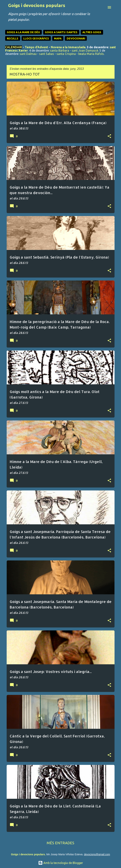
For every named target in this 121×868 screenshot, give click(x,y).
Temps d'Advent (36, 47)
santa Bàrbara (60, 50)
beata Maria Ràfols (91, 54)
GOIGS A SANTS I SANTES (61, 32)
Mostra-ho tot (25, 74)
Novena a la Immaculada (68, 47)
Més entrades (61, 843)
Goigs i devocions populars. (28, 854)
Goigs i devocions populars (37, 5)
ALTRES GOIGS (92, 32)
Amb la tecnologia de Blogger (61, 863)
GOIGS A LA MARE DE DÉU (23, 32)
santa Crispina (66, 54)
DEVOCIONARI (76, 38)
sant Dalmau (28, 54)
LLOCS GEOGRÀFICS (36, 38)
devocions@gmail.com (97, 854)
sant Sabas (47, 54)
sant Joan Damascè (85, 50)
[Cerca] (102, 7)
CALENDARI (14, 47)
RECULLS (13, 38)
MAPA (58, 38)
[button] (109, 136)
